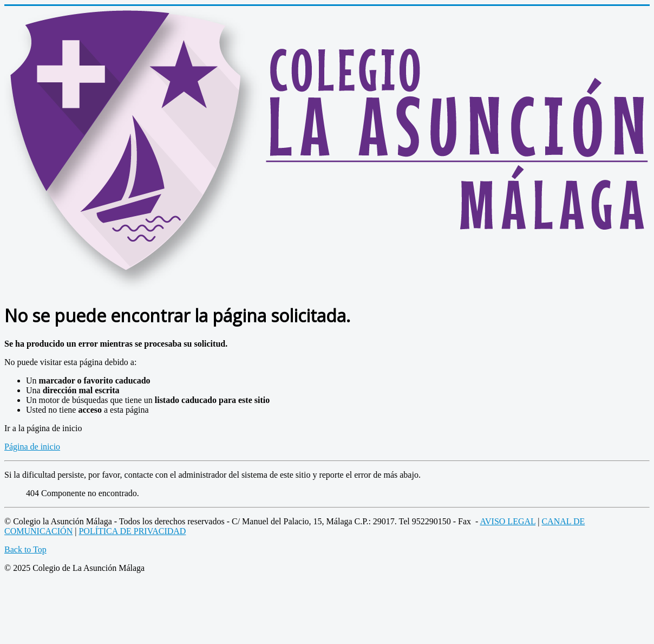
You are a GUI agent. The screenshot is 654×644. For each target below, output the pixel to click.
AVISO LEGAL (508, 521)
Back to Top (25, 549)
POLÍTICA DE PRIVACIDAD (132, 531)
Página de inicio (32, 447)
